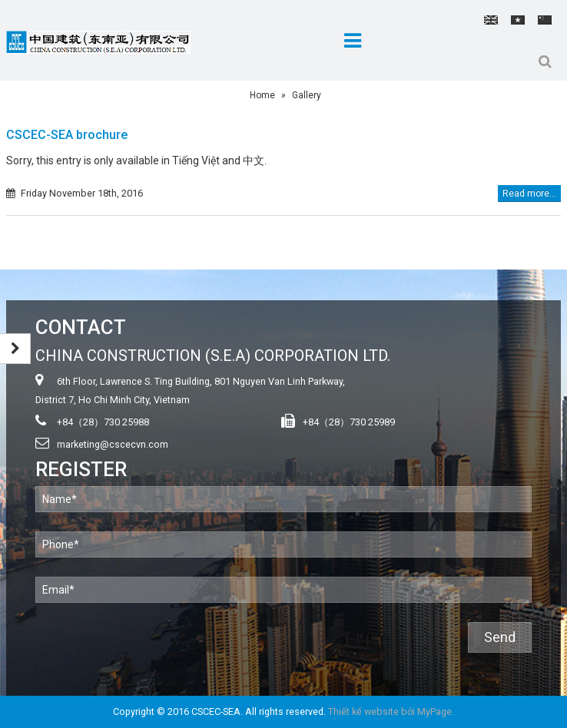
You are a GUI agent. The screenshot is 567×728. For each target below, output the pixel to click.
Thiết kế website (363, 711)
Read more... (529, 194)
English (491, 20)
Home (262, 95)
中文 (545, 20)
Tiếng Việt (518, 20)
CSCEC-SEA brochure (67, 135)
